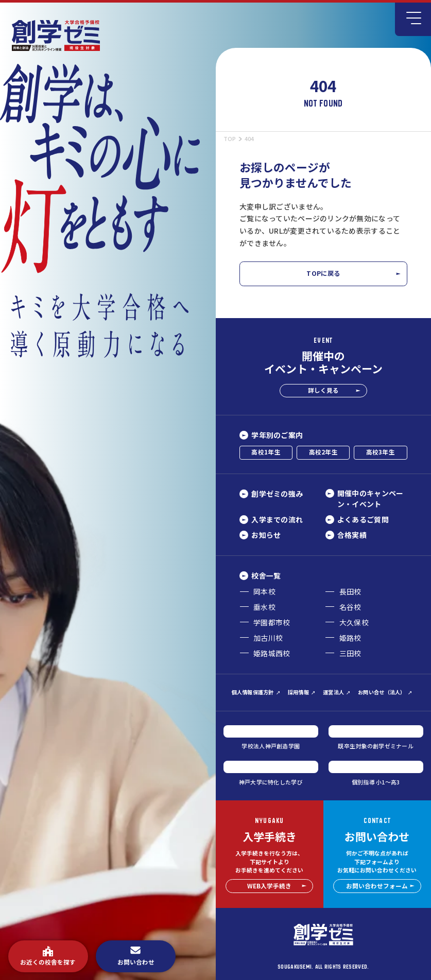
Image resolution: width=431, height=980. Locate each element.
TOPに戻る (353, 273)
